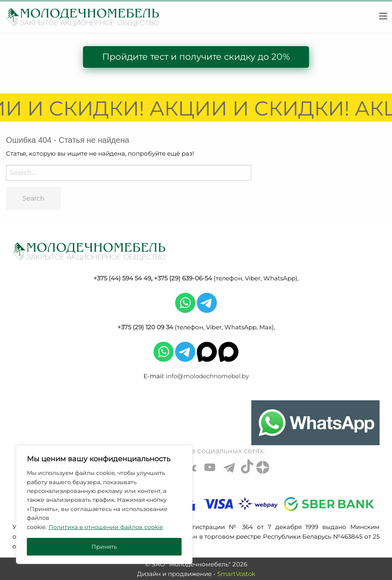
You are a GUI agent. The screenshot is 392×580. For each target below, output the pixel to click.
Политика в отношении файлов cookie (106, 527)
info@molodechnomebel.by (207, 376)
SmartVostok (236, 574)
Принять (104, 547)
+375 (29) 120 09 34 (145, 327)
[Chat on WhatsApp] (315, 423)
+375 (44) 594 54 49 (122, 278)
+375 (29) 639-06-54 (183, 278)
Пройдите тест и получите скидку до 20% (196, 57)
